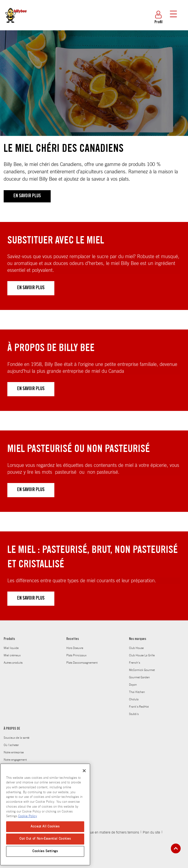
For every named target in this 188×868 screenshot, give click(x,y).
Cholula (134, 699)
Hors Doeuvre (75, 648)
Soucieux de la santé (17, 738)
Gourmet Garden (139, 677)
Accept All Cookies (45, 827)
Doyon (133, 685)
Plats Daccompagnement (82, 663)
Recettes (73, 639)
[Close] (84, 771)
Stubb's (134, 714)
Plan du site (151, 833)
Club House (136, 648)
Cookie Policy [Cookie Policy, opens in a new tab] (28, 816)
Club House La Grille (142, 655)
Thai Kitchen (137, 692)
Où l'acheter (11, 745)
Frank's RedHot (139, 707)
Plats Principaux (76, 655)
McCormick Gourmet (142, 670)
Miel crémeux (12, 655)
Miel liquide (11, 648)
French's (135, 663)
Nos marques (138, 639)
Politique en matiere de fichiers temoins (110, 833)
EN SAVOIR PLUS (27, 196)
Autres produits (13, 663)
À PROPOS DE (12, 729)
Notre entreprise (14, 752)
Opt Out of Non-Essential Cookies (45, 839)
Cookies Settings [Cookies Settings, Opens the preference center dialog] (45, 851)
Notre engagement (15, 760)
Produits (9, 639)
